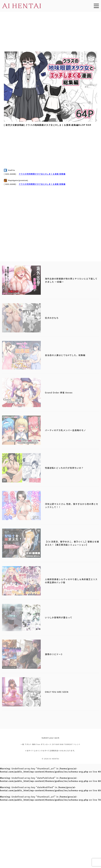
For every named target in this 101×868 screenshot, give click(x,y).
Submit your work (51, 738)
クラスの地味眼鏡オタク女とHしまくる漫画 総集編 (42, 174)
